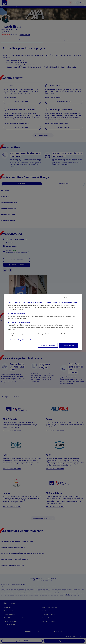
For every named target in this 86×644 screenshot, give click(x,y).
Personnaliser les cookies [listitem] (48, 345)
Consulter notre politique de (22, 340)
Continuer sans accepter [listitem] (71, 298)
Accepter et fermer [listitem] (69, 345)
